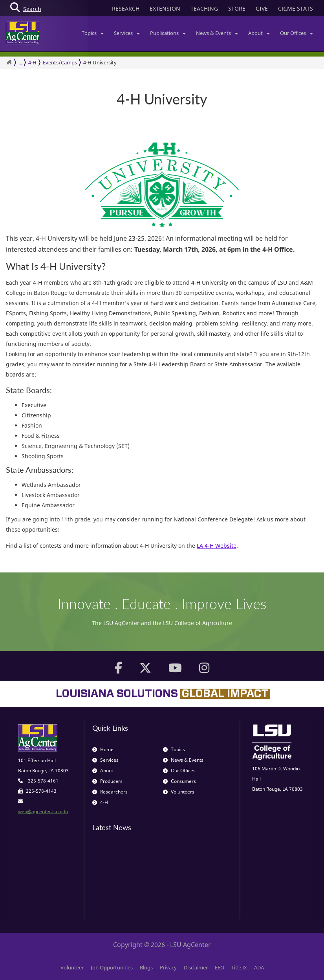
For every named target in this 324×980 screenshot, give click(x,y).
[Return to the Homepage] (9, 62)
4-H (32, 62)
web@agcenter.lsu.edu (43, 811)
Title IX (239, 967)
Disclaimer (196, 967)
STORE (237, 8)
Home (103, 749)
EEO (220, 967)
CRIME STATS (296, 8)
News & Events (217, 33)
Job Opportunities (112, 967)
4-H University (100, 62)
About (259, 33)
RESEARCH (126, 8)
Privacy (168, 967)
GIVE (262, 8)
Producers (107, 781)
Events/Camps (60, 62)
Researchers (110, 792)
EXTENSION (165, 8)
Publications (168, 33)
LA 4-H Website (217, 546)
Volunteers (179, 792)
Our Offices (297, 33)
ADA (259, 967)
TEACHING (204, 8)
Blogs (146, 967)
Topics (93, 33)
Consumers (179, 781)
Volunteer (72, 967)
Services (127, 33)
